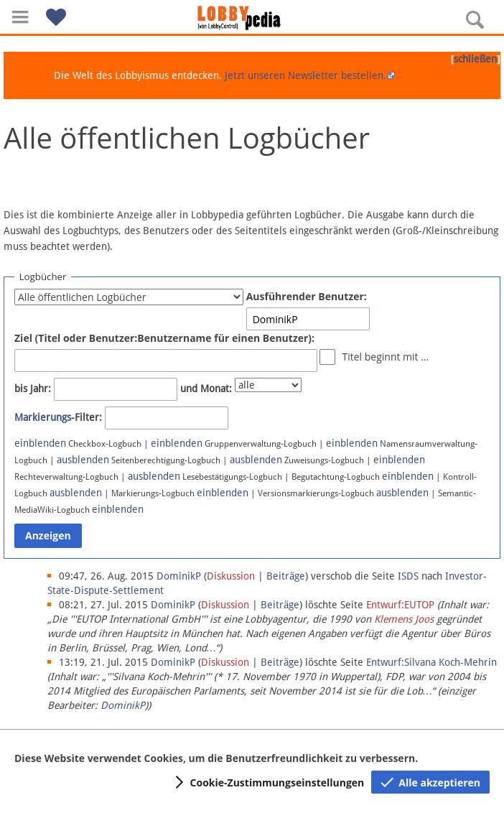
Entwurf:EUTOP (400, 605)
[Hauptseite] (252, 18)
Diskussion (231, 576)
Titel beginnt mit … (385, 357)
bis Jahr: (33, 389)
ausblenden (83, 460)
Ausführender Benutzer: (307, 296)
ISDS (408, 576)
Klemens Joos (404, 619)
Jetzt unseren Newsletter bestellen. (305, 75)
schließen (475, 59)
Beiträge (286, 576)
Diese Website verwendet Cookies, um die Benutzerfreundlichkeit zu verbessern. (216, 758)
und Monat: (206, 389)
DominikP (123, 705)
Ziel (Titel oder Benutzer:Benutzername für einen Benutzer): (164, 338)
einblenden (40, 443)
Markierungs (43, 417)
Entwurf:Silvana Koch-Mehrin (431, 662)
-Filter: (58, 417)
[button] (20, 17)
